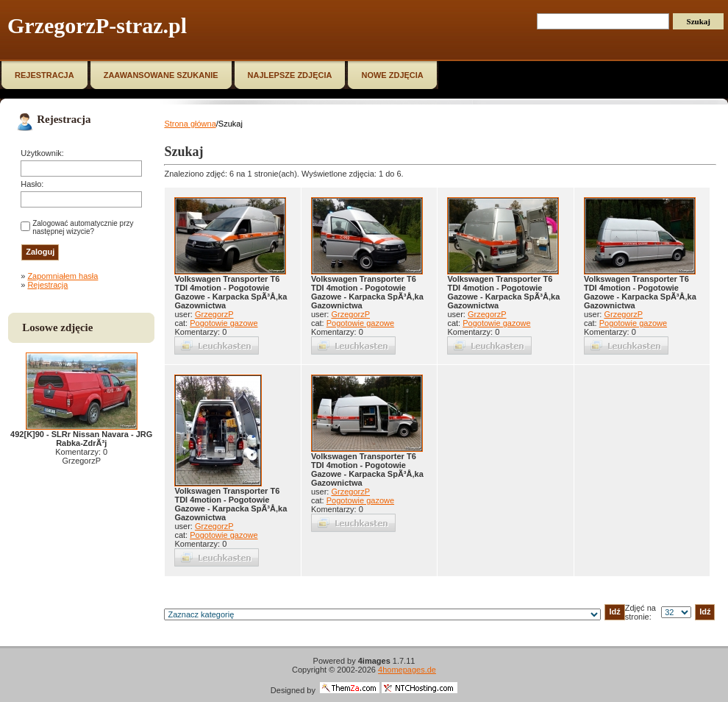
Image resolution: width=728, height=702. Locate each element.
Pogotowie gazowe (224, 323)
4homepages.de (407, 670)
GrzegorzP (214, 314)
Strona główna (190, 124)
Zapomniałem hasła (63, 276)
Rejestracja (47, 285)
